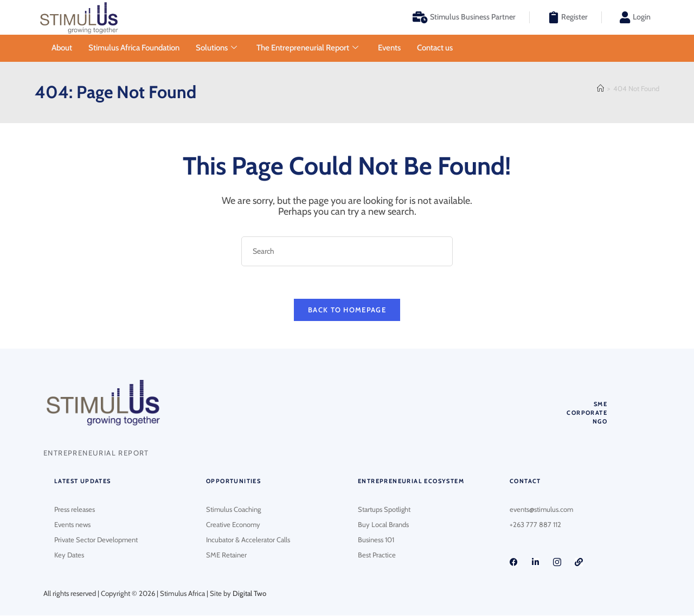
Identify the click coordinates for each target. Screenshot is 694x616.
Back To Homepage (347, 310)
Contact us (435, 48)
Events (389, 48)
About (62, 48)
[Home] (600, 88)
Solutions (216, 48)
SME (600, 405)
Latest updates (83, 482)
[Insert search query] (347, 251)
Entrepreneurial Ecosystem (411, 482)
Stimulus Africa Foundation (134, 48)
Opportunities (233, 482)
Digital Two (249, 594)
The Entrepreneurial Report (307, 48)
